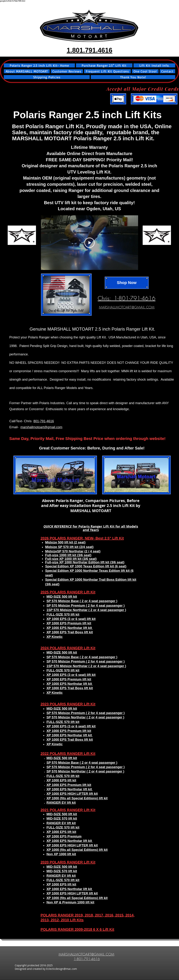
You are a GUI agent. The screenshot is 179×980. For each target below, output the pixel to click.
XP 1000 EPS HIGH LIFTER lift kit (72, 893)
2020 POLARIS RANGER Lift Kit (68, 862)
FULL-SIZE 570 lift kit (63, 880)
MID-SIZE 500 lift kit (62, 867)
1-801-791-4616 (87, 959)
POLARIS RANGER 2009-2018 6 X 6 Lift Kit (77, 929)
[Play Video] (89, 243)
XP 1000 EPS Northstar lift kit (70, 889)
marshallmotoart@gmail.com (41, 427)
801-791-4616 (44, 421)
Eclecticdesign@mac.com (62, 969)
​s (83, 920)
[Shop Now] (127, 283)
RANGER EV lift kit (61, 876)
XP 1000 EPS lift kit (61, 884)
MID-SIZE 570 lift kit (62, 871)
